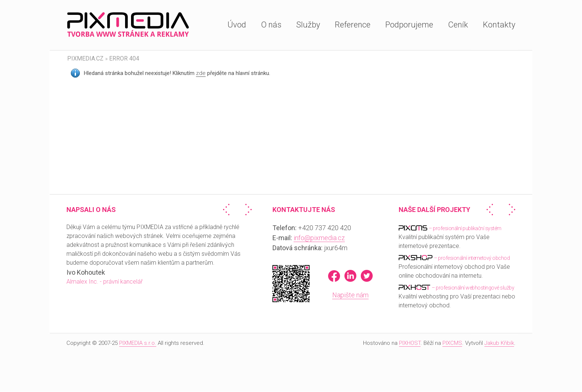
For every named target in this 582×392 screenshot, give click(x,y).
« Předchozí (228, 210)
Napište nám (350, 295)
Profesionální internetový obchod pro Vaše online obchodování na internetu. (454, 266)
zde (201, 73)
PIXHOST (410, 343)
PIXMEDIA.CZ (85, 58)
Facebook (334, 276)
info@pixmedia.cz (319, 238)
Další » (247, 210)
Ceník (458, 25)
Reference (353, 25)
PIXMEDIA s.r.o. (138, 343)
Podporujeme (409, 25)
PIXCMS (452, 343)
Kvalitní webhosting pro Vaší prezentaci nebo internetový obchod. (457, 296)
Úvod (237, 25)
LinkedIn (350, 276)
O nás (271, 25)
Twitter (367, 276)
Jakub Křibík (499, 343)
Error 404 (124, 58)
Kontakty (499, 25)
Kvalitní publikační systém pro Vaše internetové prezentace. (450, 237)
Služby (308, 25)
